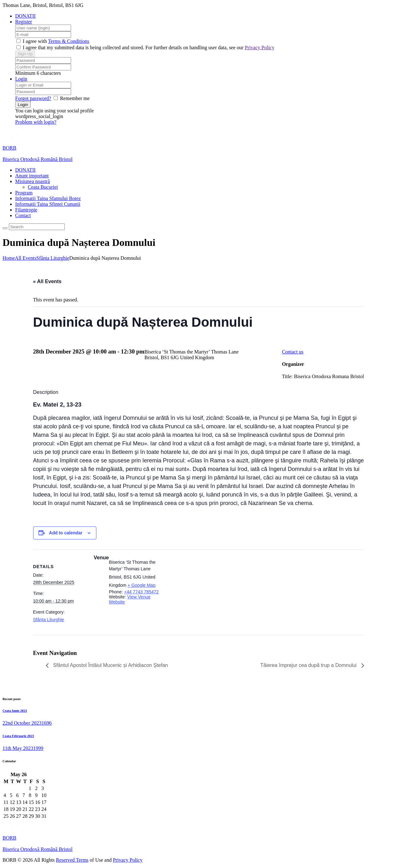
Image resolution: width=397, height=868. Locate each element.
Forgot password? (33, 98)
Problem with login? (36, 122)
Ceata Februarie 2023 (18, 736)
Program (24, 193)
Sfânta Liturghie (53, 258)
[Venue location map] (203, 593)
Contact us (293, 352)
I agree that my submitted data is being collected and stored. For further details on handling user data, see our (148, 48)
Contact (23, 215)
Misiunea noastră (33, 181)
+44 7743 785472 (141, 592)
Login (21, 79)
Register (24, 22)
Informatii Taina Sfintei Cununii (48, 204)
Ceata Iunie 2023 (15, 710)
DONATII (25, 16)
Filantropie (26, 210)
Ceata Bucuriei (43, 187)
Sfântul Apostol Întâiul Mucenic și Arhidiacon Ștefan (110, 665)
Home (9, 258)
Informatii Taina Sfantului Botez (48, 198)
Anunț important (32, 176)
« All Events (47, 281)
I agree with (35, 41)
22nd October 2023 (22, 723)
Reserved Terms (72, 860)
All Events (26, 258)
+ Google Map (141, 585)
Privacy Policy (260, 48)
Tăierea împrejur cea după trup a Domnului (309, 665)
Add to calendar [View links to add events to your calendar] (66, 533)
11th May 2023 (18, 748)
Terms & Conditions (69, 41)
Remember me (75, 98)
